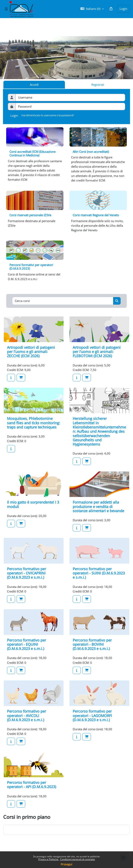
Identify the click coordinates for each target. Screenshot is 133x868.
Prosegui (66, 864)
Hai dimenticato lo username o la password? (48, 115)
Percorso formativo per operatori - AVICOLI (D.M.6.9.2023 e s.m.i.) (27, 716)
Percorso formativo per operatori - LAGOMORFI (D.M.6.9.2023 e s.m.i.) (92, 716)
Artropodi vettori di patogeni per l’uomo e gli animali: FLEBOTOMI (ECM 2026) (97, 352)
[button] (92, 9)
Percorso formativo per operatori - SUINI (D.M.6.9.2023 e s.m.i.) (99, 573)
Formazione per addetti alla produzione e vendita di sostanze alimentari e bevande (98, 506)
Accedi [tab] (34, 85)
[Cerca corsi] (63, 301)
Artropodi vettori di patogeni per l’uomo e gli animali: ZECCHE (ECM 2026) (31, 352)
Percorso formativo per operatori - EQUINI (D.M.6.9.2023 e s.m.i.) (27, 644)
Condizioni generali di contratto (78, 859)
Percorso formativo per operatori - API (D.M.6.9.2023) (32, 785)
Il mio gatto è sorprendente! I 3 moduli (33, 504)
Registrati (98, 85)
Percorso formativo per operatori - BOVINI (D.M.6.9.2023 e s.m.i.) (92, 644)
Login (123, 9)
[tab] (97, 85)
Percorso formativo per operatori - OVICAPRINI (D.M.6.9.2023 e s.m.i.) (27, 573)
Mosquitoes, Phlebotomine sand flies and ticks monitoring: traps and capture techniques (34, 423)
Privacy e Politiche (49, 859)
